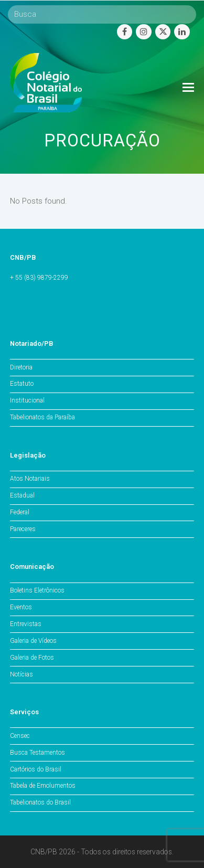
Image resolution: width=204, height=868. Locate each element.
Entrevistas (26, 624)
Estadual (22, 495)
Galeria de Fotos (32, 658)
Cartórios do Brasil (36, 769)
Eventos (21, 607)
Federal (20, 512)
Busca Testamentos (37, 753)
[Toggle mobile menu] (188, 88)
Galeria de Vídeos (33, 641)
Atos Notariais (30, 479)
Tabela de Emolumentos (43, 786)
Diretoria (21, 367)
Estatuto (22, 384)
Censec (20, 736)
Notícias (22, 674)
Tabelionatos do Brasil (40, 802)
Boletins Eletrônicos (37, 590)
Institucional (27, 400)
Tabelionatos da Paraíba (42, 417)
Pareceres (23, 529)
